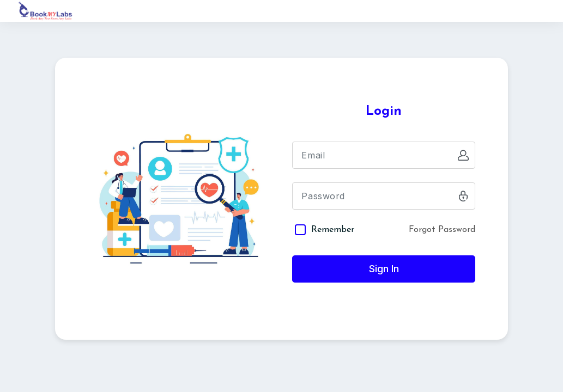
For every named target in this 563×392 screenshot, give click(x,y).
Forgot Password (442, 230)
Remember (333, 230)
